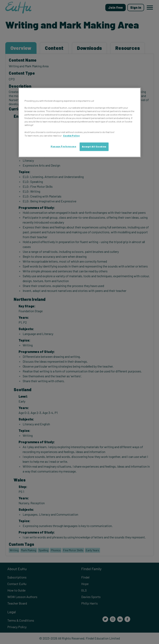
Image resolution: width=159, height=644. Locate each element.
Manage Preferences (63, 146)
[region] (80, 122)
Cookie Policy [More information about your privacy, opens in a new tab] (71, 136)
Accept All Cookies (94, 147)
